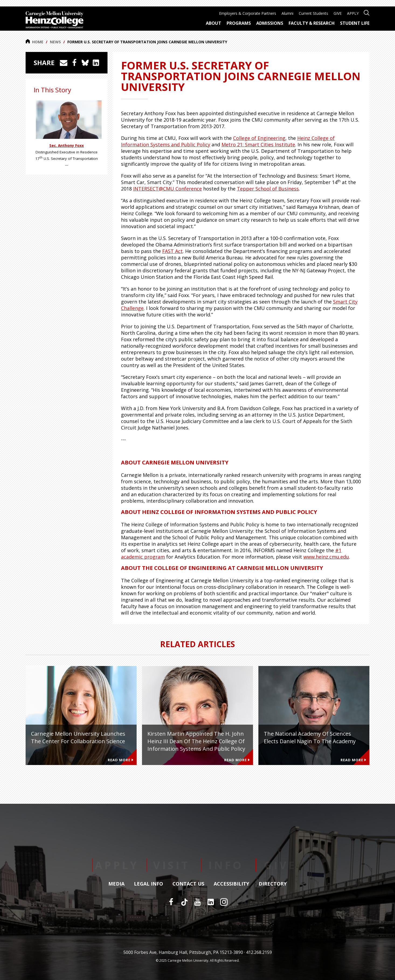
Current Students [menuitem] (313, 13)
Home (34, 42)
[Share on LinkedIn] (96, 63)
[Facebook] (171, 902)
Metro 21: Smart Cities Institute (258, 144)
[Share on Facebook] (74, 63)
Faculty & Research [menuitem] (312, 23)
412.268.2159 (259, 952)
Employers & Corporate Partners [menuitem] (248, 13)
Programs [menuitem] (239, 23)
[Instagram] (224, 902)
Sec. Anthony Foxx (67, 146)
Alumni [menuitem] (287, 13)
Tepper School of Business (268, 189)
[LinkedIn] (211, 902)
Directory (273, 884)
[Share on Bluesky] (85, 63)
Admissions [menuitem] (270, 23)
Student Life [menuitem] (355, 23)
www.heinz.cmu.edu (326, 557)
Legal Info (148, 884)
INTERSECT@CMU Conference (167, 189)
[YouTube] (198, 902)
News (55, 42)
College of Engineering (259, 138)
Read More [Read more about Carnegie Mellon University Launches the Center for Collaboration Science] (121, 760)
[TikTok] (184, 902)
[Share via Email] (64, 63)
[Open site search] (367, 12)
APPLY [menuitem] (353, 13)
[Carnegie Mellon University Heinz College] (55, 20)
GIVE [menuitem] (338, 13)
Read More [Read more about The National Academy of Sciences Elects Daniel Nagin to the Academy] (353, 760)
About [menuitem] (214, 23)
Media (116, 884)
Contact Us (188, 884)
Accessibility (231, 884)
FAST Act (172, 251)
